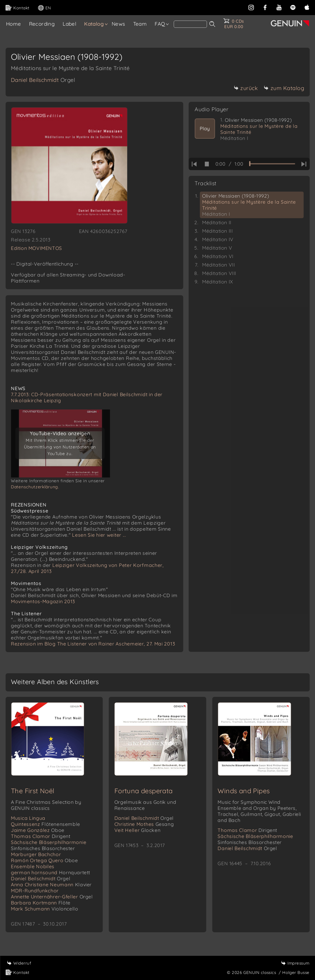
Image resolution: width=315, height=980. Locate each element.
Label (69, 24)
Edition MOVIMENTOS (36, 248)
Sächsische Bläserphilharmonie (49, 845)
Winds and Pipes (244, 791)
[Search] (190, 24)
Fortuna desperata (144, 791)
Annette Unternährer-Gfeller (52, 897)
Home (14, 24)
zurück (246, 88)
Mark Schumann (44, 909)
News (118, 24)
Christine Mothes (144, 824)
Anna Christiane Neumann (51, 885)
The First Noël (33, 791)
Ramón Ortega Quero (44, 860)
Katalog (94, 24)
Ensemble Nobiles (33, 866)
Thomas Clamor (41, 836)
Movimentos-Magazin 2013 (43, 601)
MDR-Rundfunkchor (35, 891)
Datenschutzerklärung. (35, 487)
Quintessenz (46, 824)
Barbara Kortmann (41, 903)
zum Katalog (284, 88)
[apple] (307, 7)
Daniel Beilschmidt (43, 80)
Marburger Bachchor (36, 854)
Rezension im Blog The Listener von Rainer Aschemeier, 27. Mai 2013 (93, 644)
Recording (42, 24)
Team (140, 24)
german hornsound (51, 872)
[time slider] (272, 164)
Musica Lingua (28, 818)
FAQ (160, 24)
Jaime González (38, 830)
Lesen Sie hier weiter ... (99, 535)
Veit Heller (138, 830)
